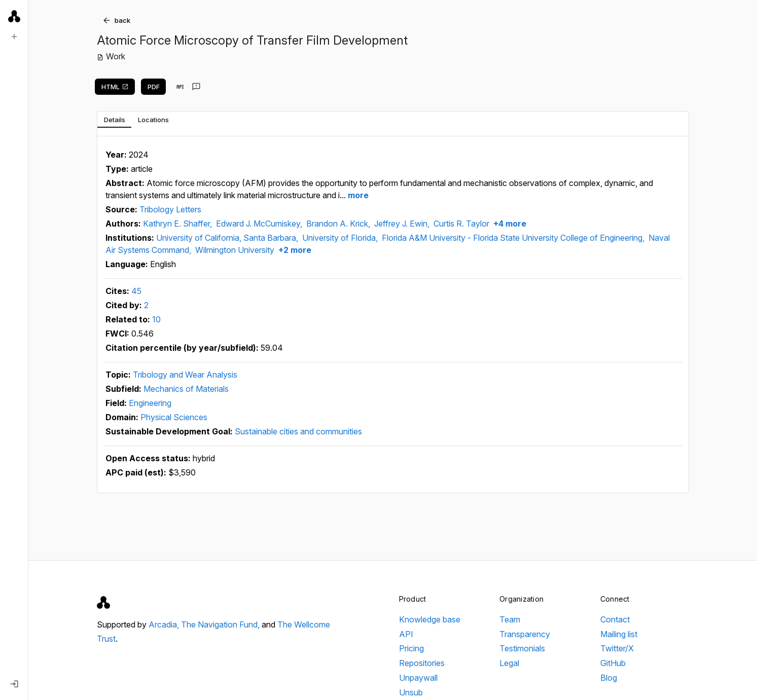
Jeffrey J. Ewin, (403, 224)
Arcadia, (165, 624)
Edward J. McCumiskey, (260, 224)
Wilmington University (235, 250)
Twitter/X (617, 648)
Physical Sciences (174, 417)
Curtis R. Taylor (461, 224)
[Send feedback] (196, 87)
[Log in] (14, 684)
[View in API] (180, 87)
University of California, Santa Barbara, (228, 238)
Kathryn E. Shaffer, (178, 224)
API (406, 634)
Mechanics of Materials (186, 389)
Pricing (411, 648)
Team (510, 619)
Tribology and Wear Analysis (185, 375)
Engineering (150, 403)
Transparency (525, 634)
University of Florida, (341, 238)
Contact (615, 619)
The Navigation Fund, (221, 624)
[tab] (114, 120)
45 (136, 291)
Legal (509, 663)
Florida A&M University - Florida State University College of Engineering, (514, 238)
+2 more (294, 250)
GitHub (613, 663)
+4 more (509, 224)
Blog (609, 678)
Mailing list (619, 634)
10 (156, 319)
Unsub (411, 692)
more (357, 195)
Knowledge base (430, 619)
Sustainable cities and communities (298, 431)
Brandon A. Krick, (339, 224)
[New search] (14, 36)
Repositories (422, 663)
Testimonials (522, 648)
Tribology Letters (170, 209)
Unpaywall (418, 678)
